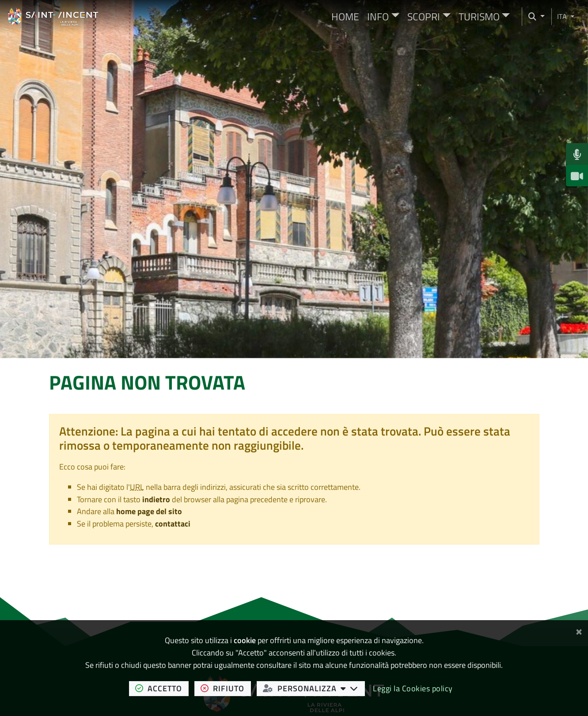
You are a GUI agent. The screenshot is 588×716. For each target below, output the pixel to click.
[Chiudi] (579, 630)
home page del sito (149, 511)
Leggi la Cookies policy (413, 688)
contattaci (173, 524)
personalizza (314, 688)
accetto (162, 688)
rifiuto (226, 688)
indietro (156, 499)
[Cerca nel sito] (533, 17)
